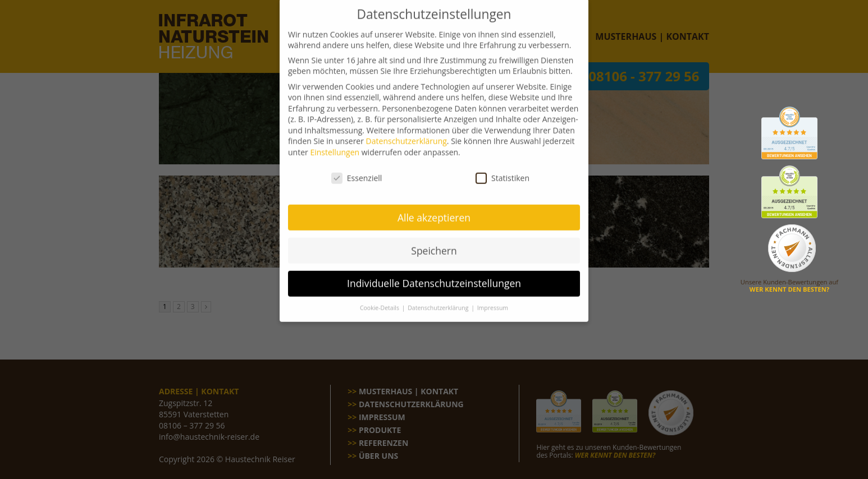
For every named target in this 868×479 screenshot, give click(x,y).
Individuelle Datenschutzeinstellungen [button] (434, 274)
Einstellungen (335, 142)
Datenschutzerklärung (406, 132)
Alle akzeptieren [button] (434, 208)
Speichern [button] (434, 241)
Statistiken (502, 168)
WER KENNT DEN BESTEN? (789, 289)
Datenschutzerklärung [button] (439, 298)
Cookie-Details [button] (380, 298)
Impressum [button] (493, 298)
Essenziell (357, 168)
